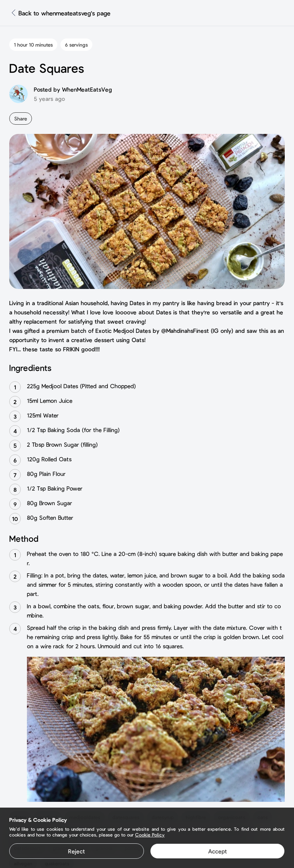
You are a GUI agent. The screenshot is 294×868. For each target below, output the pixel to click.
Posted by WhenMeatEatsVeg (73, 89)
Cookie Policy (150, 835)
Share (21, 119)
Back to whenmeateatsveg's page (64, 13)
